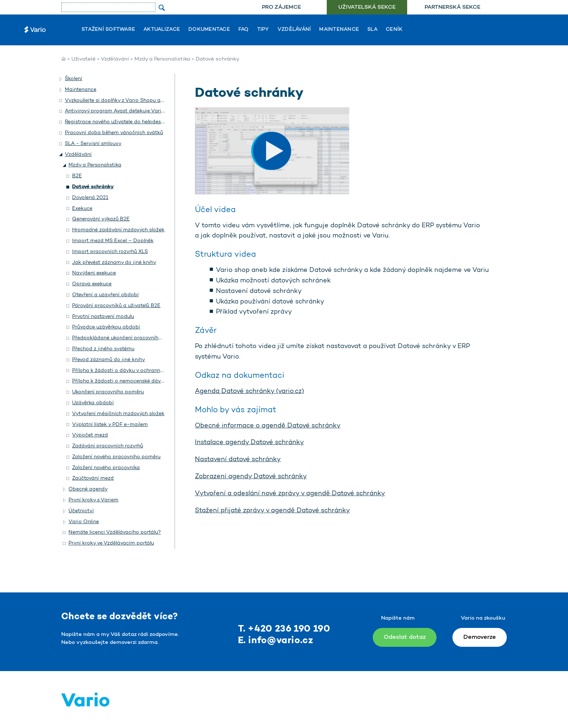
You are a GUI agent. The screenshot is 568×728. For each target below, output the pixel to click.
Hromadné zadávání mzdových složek (118, 230)
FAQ (244, 30)
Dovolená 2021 (90, 198)
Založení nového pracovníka (106, 468)
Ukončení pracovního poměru (108, 392)
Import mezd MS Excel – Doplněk (113, 241)
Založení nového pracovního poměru (116, 457)
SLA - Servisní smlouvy (93, 144)
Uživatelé (83, 59)
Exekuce (82, 209)
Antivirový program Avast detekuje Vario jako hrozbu (130, 111)
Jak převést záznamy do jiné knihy (114, 263)
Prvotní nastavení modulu (103, 317)
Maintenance (339, 30)
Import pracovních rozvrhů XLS (110, 252)
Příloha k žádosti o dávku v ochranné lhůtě (124, 371)
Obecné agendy (88, 489)
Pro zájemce (281, 7)
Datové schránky (93, 187)
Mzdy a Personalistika (162, 59)
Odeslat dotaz (405, 637)
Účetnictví (81, 511)
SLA (372, 30)
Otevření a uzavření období (105, 295)
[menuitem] (281, 7)
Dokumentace (209, 30)
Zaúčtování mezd (93, 478)
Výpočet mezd (90, 435)
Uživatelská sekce (367, 7)
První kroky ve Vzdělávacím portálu (111, 543)
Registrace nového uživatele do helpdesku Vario (123, 122)
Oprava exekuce (92, 284)
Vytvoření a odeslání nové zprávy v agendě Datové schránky (290, 494)
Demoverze (480, 637)
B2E (77, 176)
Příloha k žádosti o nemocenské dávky (119, 381)
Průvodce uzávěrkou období (106, 327)
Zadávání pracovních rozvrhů (108, 446)
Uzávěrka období (93, 403)
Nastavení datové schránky (238, 460)
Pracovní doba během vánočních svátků (114, 133)
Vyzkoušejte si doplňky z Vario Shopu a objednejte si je (132, 101)
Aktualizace (162, 30)
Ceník (394, 30)
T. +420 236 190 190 (284, 629)
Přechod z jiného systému (103, 349)
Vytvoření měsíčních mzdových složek (118, 414)
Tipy (263, 30)
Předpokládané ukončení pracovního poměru (127, 338)
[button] (61, 79)
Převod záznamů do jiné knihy (108, 360)
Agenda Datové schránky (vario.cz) (249, 392)
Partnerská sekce (452, 7)
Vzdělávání (294, 30)
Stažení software (108, 30)
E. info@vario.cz (276, 641)
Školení (74, 79)
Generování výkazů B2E (101, 219)
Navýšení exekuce (94, 273)
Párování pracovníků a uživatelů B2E (116, 306)
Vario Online (84, 522)
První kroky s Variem (93, 500)
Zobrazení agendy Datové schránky (251, 477)
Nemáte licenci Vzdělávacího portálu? (115, 532)
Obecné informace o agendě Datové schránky (268, 426)
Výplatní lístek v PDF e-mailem (110, 425)
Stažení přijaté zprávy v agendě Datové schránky (272, 511)
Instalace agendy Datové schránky (249, 443)
